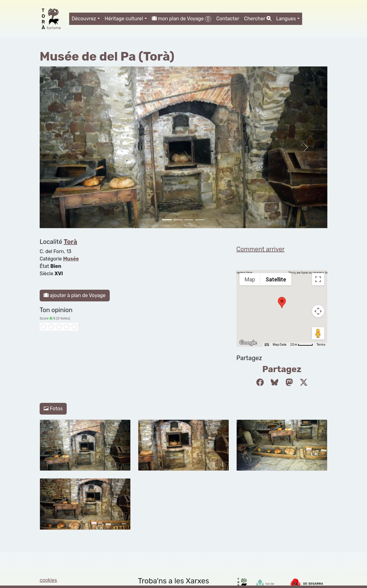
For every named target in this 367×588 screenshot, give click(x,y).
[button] (282, 303)
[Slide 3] (200, 220)
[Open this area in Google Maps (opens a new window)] (248, 343)
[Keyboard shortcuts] (267, 345)
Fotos (53, 409)
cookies (48, 580)
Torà (70, 242)
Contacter (228, 19)
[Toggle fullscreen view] (318, 279)
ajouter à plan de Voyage (75, 295)
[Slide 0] (167, 220)
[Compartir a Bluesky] (274, 383)
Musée (71, 259)
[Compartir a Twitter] (304, 383)
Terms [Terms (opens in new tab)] (321, 345)
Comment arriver (260, 249)
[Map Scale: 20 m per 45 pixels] (302, 345)
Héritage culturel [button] (124, 19)
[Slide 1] (178, 220)
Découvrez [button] (84, 19)
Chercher (258, 19)
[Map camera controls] (318, 311)
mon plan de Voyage (182, 19)
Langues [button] (286, 19)
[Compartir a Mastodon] (289, 383)
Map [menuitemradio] (250, 279)
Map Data (280, 345)
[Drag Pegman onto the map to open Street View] (318, 333)
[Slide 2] (189, 220)
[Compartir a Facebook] (260, 383)
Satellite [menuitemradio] (276, 279)
